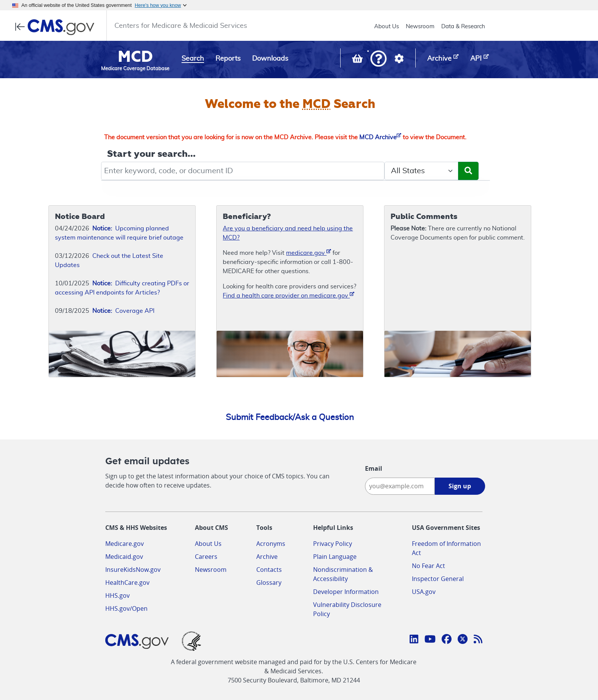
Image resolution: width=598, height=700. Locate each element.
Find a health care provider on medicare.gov (289, 295)
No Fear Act (428, 566)
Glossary (269, 583)
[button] (379, 59)
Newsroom (420, 27)
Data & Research (463, 27)
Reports (228, 59)
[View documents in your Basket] (358, 60)
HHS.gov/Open (126, 608)
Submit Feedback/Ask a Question (290, 417)
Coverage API (123, 311)
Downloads (270, 59)
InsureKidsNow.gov (133, 570)
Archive (267, 557)
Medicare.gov (125, 544)
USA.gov (424, 592)
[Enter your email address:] (400, 486)
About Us (387, 27)
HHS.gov (117, 595)
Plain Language (335, 557)
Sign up (460, 486)
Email (374, 468)
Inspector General (438, 579)
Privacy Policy (333, 544)
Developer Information (346, 592)
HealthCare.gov (127, 583)
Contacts (269, 570)
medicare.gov (309, 252)
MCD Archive (380, 137)
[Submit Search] (468, 171)
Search (193, 59)
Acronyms (271, 544)
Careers (206, 557)
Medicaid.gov (124, 557)
